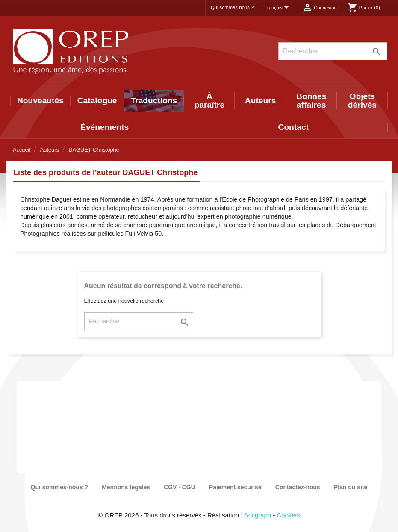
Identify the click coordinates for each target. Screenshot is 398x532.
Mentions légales (126, 487)
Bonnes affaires (311, 101)
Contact (293, 127)
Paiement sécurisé (235, 487)
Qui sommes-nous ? (232, 7)
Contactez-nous (298, 487)
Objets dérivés (362, 101)
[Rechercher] (333, 51)
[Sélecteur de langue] (278, 8)
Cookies (289, 515)
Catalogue (97, 101)
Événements (105, 127)
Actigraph (258, 515)
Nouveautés (40, 101)
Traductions (154, 101)
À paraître (209, 101)
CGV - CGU (180, 487)
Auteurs (261, 101)
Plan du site (351, 487)
